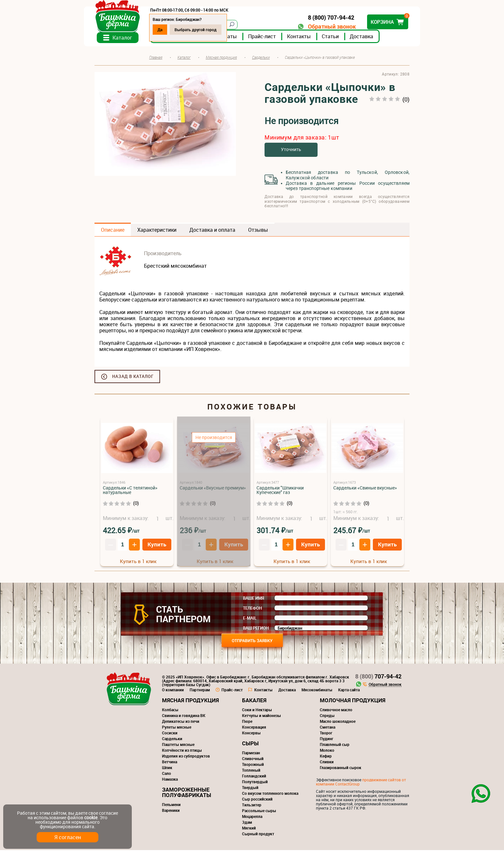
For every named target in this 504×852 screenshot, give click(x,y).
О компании (173, 692)
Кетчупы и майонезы (261, 717)
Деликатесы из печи (181, 723)
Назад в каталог (133, 378)
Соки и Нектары (257, 712)
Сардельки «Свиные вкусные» (365, 490)
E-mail (250, 620)
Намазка (170, 781)
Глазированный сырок (341, 769)
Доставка (372, 38)
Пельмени (171, 806)
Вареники (171, 812)
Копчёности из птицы (182, 752)
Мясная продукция (190, 702)
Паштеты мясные (178, 746)
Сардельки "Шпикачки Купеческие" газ (280, 492)
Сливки (327, 764)
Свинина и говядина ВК (184, 717)
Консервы (251, 735)
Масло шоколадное (338, 723)
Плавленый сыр (335, 746)
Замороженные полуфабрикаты (187, 794)
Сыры (250, 745)
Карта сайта (349, 692)
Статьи (341, 38)
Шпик (167, 769)
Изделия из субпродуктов (186, 758)
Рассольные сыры (259, 812)
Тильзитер (252, 807)
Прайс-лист (273, 38)
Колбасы (170, 712)
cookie (91, 817)
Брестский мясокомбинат (175, 268)
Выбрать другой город (206, 30)
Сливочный (253, 760)
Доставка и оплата (212, 232)
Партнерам (200, 692)
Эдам (247, 824)
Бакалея (254, 702)
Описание (113, 232)
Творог (326, 735)
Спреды (327, 717)
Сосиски (170, 735)
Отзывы (258, 232)
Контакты (310, 38)
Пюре (247, 723)
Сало (166, 775)
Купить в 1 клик (138, 563)
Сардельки (172, 740)
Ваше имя (254, 600)
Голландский (254, 778)
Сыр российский (257, 801)
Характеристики (157, 232)
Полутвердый (255, 784)
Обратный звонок (321, 27)
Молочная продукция (353, 702)
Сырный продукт (258, 836)
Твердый (250, 789)
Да (171, 30)
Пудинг (327, 740)
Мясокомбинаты (317, 692)
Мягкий (249, 830)
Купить (157, 546)
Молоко (327, 752)
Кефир (326, 758)
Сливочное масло (336, 712)
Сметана (328, 729)
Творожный (253, 766)
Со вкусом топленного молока (270, 795)
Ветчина (170, 764)
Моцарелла (252, 818)
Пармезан (251, 755)
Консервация (254, 729)
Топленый (251, 772)
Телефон (252, 610)
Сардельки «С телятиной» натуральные (130, 492)
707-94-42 (378, 678)
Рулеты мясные (177, 729)
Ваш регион (256, 630)
